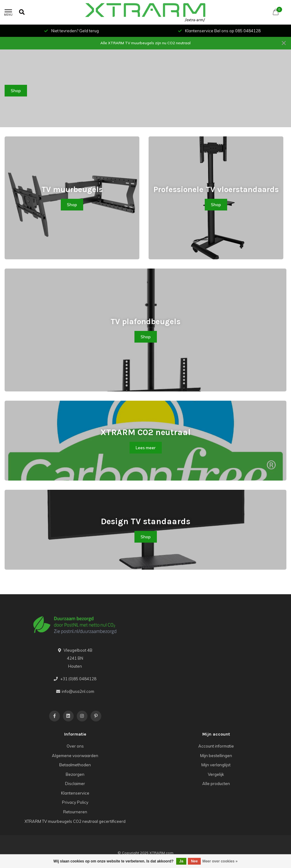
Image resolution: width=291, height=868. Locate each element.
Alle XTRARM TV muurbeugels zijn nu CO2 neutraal (145, 43)
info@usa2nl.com (78, 691)
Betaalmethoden (75, 765)
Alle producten (216, 784)
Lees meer (146, 448)
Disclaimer (75, 784)
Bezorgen (75, 774)
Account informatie (216, 746)
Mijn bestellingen (216, 756)
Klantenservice (75, 793)
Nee (194, 861)
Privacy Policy (75, 802)
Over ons (75, 746)
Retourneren (75, 812)
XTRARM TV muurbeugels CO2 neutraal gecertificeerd (75, 821)
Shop (16, 91)
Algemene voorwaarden (75, 756)
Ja (181, 861)
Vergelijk (216, 774)
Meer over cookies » (220, 861)
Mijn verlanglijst (216, 765)
